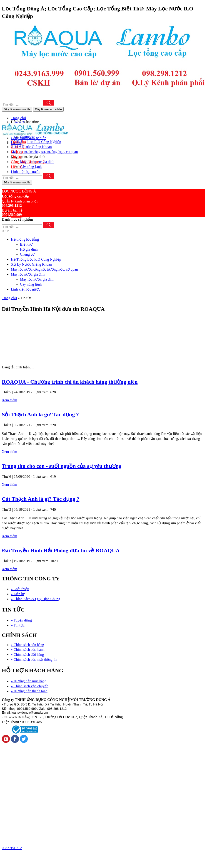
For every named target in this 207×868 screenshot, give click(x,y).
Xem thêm (9, 400)
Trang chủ (9, 298)
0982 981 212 (12, 848)
